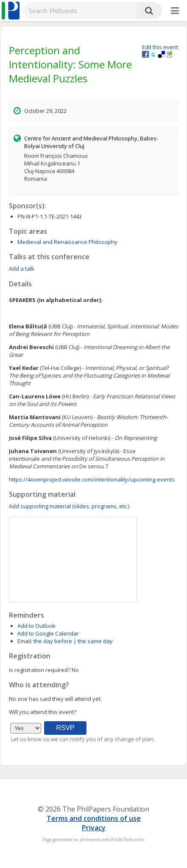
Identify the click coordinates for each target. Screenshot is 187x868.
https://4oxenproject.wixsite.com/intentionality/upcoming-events (92, 479)
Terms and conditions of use (94, 818)
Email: (25, 641)
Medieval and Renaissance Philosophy (67, 242)
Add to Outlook (36, 626)
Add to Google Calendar (48, 633)
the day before (53, 641)
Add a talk (22, 269)
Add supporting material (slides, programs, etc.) (69, 506)
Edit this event (160, 47)
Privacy (94, 828)
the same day (95, 641)
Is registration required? (40, 670)
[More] (175, 11)
